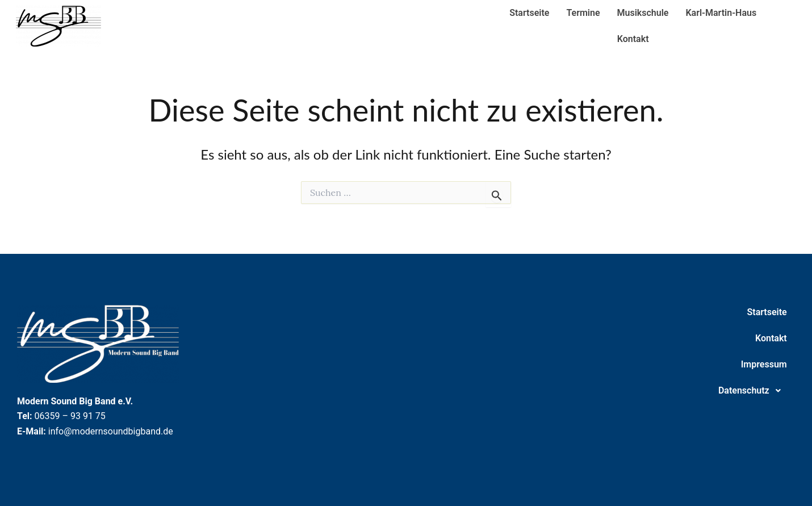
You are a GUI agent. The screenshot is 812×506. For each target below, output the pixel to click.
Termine (583, 13)
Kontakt (633, 39)
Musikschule (643, 13)
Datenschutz (753, 391)
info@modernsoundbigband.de (111, 431)
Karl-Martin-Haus (721, 13)
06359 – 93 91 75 (70, 416)
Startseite (529, 13)
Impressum (764, 364)
